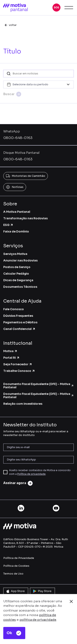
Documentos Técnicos (20, 287)
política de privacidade (38, 620)
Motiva (10, 351)
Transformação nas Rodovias (25, 218)
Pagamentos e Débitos (20, 322)
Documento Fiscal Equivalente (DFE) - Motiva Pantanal (38, 386)
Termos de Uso (13, 574)
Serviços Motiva (15, 254)
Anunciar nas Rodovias (20, 260)
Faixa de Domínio (16, 231)
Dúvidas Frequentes (18, 316)
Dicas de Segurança (18, 280)
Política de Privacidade (19, 558)
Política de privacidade (31, 474)
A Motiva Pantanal (17, 212)
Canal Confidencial (19, 329)
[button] (56, 8)
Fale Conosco (14, 309)
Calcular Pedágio (16, 274)
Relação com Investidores (23, 404)
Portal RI (11, 358)
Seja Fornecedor (18, 364)
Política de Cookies (16, 566)
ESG (8, 225)
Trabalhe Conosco (19, 371)
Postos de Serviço (17, 267)
